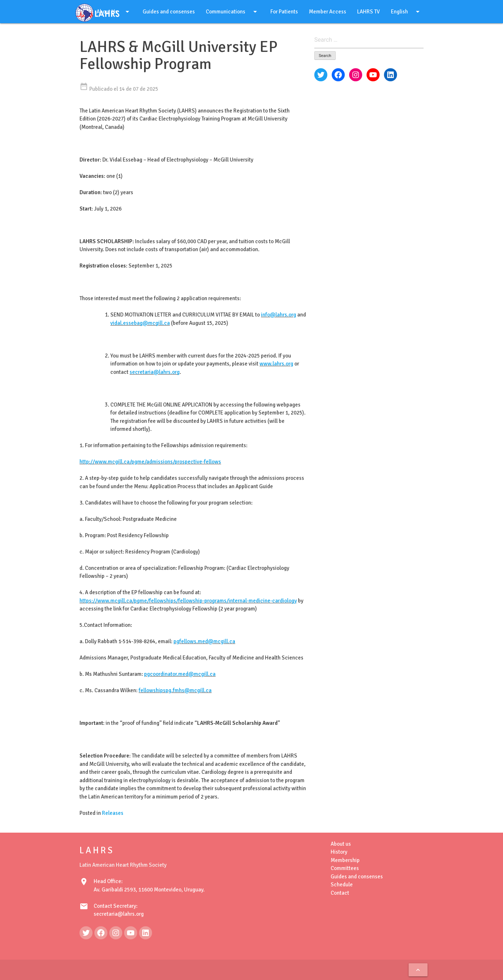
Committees (345, 868)
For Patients (284, 12)
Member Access (328, 12)
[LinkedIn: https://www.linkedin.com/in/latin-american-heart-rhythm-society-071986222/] (146, 933)
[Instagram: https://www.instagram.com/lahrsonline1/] (116, 933)
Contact (340, 893)
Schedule (342, 885)
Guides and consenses (169, 12)
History (339, 852)
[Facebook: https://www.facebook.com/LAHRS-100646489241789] (101, 933)
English (406, 12)
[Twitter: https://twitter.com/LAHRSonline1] (86, 933)
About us (341, 844)
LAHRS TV (369, 12)
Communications (233, 12)
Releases (113, 813)
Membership (345, 860)
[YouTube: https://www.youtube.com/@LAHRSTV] (131, 933)
